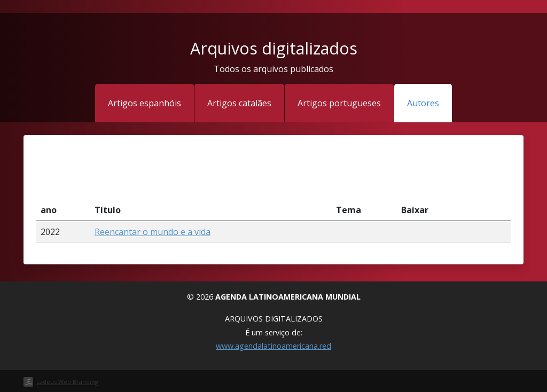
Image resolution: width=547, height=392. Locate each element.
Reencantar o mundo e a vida (153, 232)
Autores (423, 103)
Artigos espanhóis (144, 103)
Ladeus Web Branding (67, 382)
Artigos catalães (239, 103)
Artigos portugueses (339, 103)
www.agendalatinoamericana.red (273, 346)
